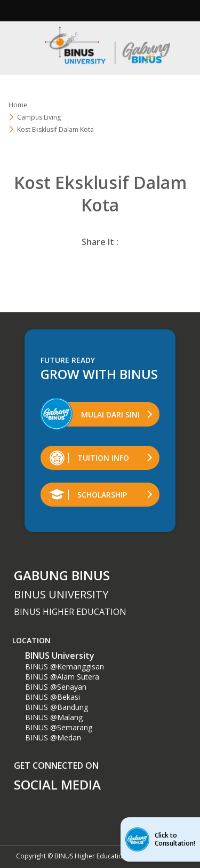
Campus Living (39, 117)
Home (18, 105)
